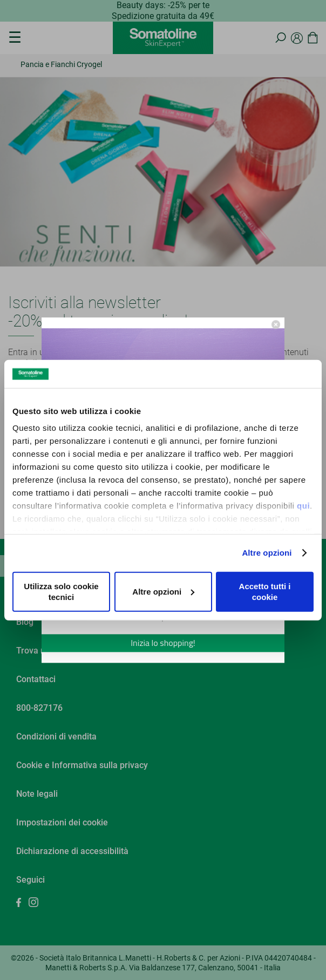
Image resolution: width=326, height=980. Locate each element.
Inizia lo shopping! (163, 643)
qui (303, 506)
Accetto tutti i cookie (265, 592)
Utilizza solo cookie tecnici (61, 592)
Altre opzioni (267, 553)
